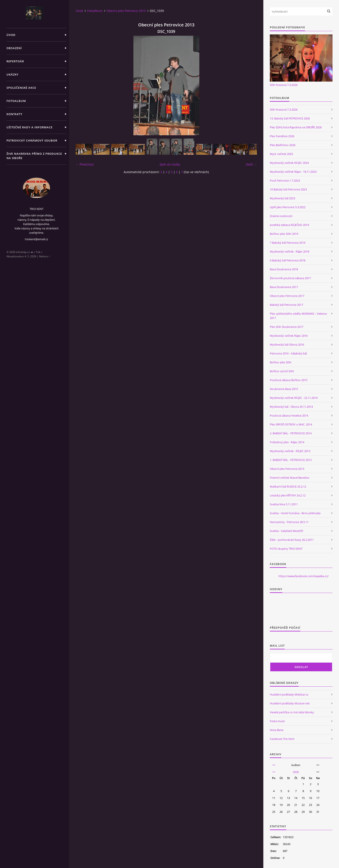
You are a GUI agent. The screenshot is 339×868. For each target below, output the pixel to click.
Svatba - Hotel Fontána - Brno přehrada (295, 513)
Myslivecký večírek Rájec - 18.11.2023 (293, 172)
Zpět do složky (170, 164)
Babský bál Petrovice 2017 (286, 305)
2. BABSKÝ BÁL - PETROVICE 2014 (291, 433)
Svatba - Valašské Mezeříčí (286, 531)
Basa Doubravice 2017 (284, 287)
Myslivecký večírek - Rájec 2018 (289, 251)
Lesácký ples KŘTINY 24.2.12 (288, 495)
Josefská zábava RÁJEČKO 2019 (289, 225)
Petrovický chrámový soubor (32, 140)
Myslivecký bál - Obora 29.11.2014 (291, 407)
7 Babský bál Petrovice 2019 (288, 243)
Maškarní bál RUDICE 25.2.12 (288, 486)
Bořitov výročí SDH (282, 371)
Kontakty (14, 114)
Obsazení (14, 48)
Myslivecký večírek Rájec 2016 (289, 336)
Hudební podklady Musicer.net (290, 703)
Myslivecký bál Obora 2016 (287, 345)
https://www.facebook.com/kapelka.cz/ (304, 576)
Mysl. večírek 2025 (281, 154)
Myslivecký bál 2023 (282, 198)
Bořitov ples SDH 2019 (284, 234)
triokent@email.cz (36, 239)
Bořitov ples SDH (281, 362)
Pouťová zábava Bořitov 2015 (289, 380)
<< (274, 765)
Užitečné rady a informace (30, 127)
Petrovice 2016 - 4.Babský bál (288, 353)
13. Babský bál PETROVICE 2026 (290, 118)
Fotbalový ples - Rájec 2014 (287, 442)
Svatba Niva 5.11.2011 (284, 504)
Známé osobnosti (281, 216)
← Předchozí (85, 164)
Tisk (38, 252)
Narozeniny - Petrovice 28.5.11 (289, 522)
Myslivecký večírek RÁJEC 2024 (289, 163)
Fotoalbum (16, 101)
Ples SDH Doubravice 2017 (287, 327)
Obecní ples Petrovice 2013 (126, 11)
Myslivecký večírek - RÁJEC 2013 (290, 451)
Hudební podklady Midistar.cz (289, 694)
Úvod (11, 35)
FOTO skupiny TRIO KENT (286, 549)
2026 (296, 772)
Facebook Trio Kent (282, 739)
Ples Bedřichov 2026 (283, 145)
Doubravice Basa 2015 (284, 389)
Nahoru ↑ (45, 256)
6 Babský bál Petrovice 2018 (288, 260)
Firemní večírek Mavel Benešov (290, 478)
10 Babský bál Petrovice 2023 (288, 189)
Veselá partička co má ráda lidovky (292, 712)
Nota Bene (277, 730)
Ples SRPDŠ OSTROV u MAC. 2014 (291, 424)
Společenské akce (21, 88)
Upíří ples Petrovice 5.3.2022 (288, 207)
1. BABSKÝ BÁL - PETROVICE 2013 (291, 460)
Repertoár (15, 61)
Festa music (277, 721)
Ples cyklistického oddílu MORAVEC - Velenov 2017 (298, 316)
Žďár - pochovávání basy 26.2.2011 (292, 540)
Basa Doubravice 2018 (284, 269)
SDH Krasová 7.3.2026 (284, 85)
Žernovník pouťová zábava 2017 (290, 278)
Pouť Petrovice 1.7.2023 (285, 180)
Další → (251, 164)
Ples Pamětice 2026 (282, 136)
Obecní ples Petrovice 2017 (287, 296)
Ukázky (13, 74)
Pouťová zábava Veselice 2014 (289, 415)
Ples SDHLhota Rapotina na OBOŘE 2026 (296, 127)
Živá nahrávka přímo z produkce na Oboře (34, 156)
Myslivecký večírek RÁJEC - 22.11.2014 (294, 398)
